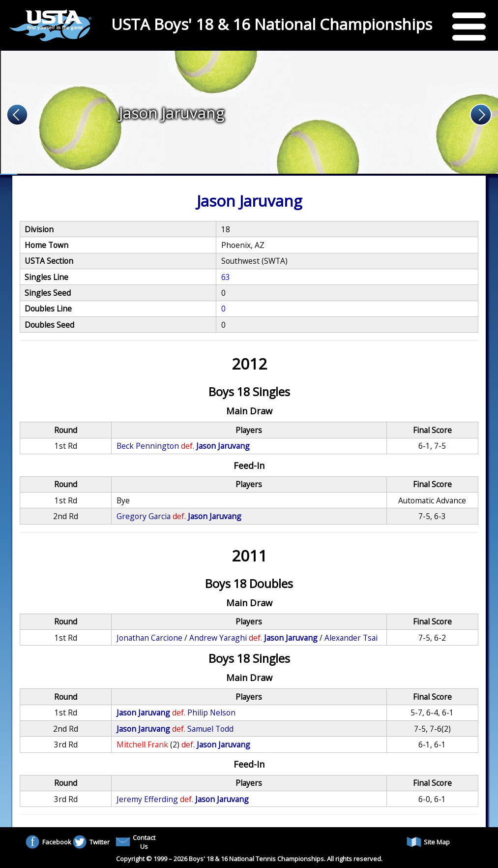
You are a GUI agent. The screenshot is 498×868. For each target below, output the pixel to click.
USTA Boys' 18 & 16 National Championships (272, 24)
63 (226, 277)
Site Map (428, 842)
